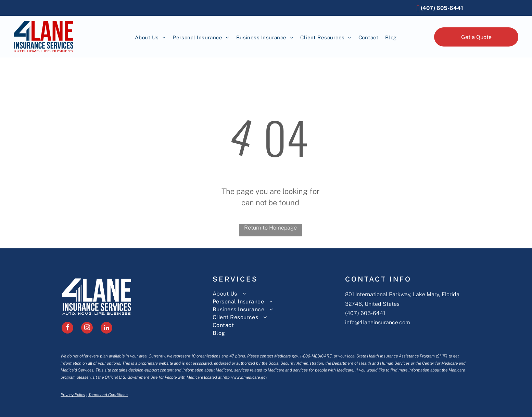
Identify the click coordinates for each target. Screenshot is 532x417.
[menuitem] (150, 38)
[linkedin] (106, 329)
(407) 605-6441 (365, 313)
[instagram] (87, 329)
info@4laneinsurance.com (378, 322)
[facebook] (67, 329)
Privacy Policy (73, 395)
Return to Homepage (270, 228)
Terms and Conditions (108, 395)
